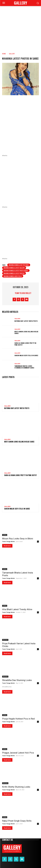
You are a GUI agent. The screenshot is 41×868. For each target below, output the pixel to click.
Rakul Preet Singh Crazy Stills (17, 821)
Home (4, 54)
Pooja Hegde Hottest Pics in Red (18, 719)
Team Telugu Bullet (23, 293)
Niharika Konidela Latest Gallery (14, 268)
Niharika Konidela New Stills (13, 276)
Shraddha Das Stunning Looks (17, 680)
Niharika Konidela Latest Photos (14, 273)
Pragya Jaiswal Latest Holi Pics (18, 753)
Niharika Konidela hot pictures (19, 265)
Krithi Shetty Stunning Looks (16, 787)
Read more (7, 546)
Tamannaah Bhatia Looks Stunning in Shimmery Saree (24, 367)
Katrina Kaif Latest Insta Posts (26, 321)
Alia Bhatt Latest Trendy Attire (17, 609)
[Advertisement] (20, 28)
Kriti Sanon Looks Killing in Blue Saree (26, 332)
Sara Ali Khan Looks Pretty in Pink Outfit (25, 344)
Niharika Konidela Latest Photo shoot (16, 271)
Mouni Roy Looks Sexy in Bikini (18, 539)
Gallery (12, 54)
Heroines (5, 640)
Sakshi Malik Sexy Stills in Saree (26, 355)
